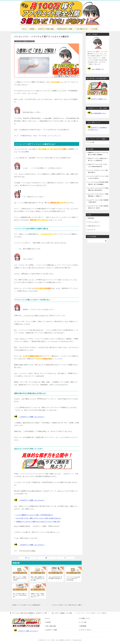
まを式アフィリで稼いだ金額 (46, 29)
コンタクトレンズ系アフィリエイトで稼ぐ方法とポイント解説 (66, 605)
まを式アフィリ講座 (52, 630)
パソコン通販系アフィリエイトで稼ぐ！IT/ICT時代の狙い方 (34, 515)
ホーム (24, 29)
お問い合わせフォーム (94, 226)
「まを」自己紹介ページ (97, 69)
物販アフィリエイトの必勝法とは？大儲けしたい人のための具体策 (20, 579)
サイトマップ (92, 230)
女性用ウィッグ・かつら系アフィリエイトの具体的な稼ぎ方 (26, 605)
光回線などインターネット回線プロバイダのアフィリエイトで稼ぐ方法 (38, 522)
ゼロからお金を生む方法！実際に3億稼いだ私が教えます (55, 578)
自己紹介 (32, 29)
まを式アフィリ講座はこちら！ (99, 99)
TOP (29, 613)
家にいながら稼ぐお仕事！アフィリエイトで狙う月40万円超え (20, 595)
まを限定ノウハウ (85, 618)
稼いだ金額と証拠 (51, 626)
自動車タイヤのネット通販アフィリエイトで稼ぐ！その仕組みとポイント (38, 595)
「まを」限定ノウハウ (82, 29)
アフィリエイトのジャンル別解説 (27, 551)
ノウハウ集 (94, 29)
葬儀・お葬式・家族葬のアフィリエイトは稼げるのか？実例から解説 (38, 579)
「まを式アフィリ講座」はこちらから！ (32, 417)
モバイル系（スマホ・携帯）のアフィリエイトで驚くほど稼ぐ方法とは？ (39, 518)
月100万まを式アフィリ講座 (65, 29)
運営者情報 (91, 218)
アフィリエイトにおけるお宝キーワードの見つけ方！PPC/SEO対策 (73, 579)
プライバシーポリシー (94, 222)
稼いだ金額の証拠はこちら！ (99, 113)
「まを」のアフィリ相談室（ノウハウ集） (24, 41)
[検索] (97, 241)
